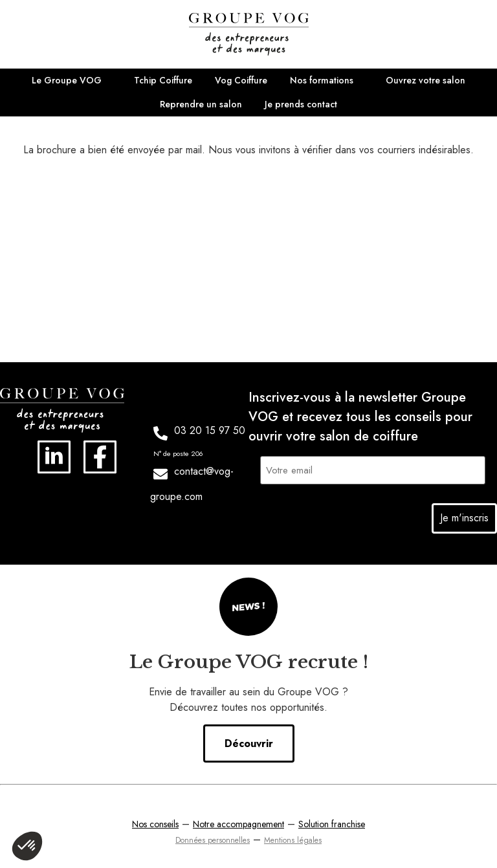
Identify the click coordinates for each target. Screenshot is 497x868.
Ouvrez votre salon (425, 80)
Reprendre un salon (201, 104)
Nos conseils (155, 821)
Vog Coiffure (241, 80)
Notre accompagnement (238, 821)
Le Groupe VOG (67, 80)
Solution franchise (332, 821)
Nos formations (322, 80)
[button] (27, 846)
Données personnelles (213, 838)
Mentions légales (293, 838)
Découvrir (249, 741)
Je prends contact (301, 104)
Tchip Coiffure (163, 80)
